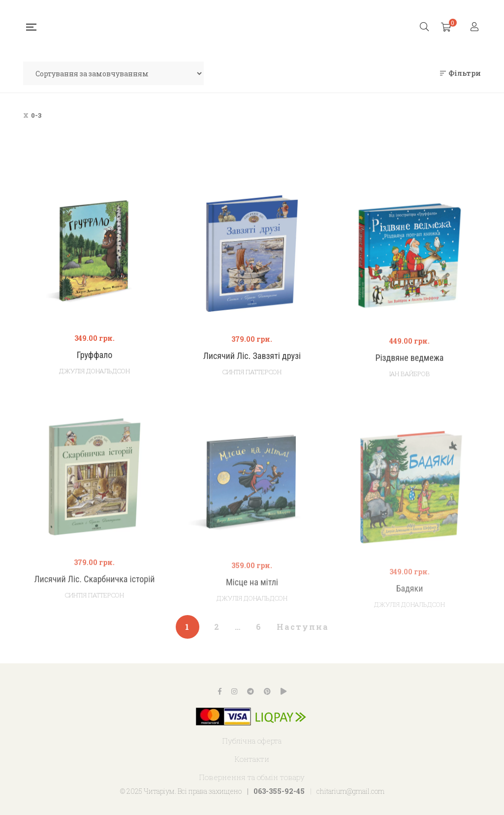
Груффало (95, 359)
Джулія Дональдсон (94, 375)
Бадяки (410, 613)
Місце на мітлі (252, 603)
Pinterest (267, 691)
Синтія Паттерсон (252, 378)
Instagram (234, 691)
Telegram (251, 691)
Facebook (220, 691)
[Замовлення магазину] (113, 73)
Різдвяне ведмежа (409, 368)
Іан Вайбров (409, 384)
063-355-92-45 (279, 791)
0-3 (36, 115)
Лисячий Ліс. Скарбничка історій (94, 596)
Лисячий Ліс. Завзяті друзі (252, 362)
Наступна (303, 627)
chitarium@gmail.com (350, 791)
